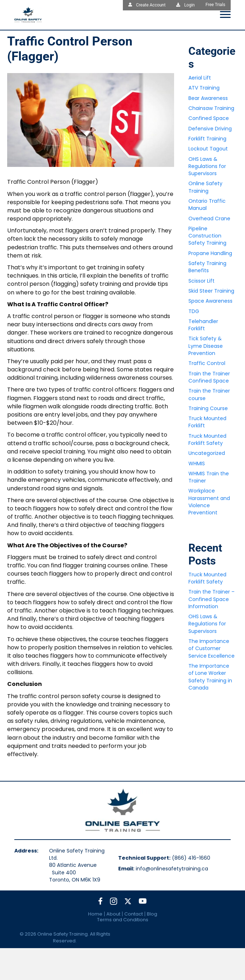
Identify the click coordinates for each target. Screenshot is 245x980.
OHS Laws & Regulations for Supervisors (207, 166)
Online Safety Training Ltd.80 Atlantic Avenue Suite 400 (79, 862)
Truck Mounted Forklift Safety (207, 439)
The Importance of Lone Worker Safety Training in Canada (210, 677)
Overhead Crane (209, 218)
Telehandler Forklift (203, 325)
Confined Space (209, 118)
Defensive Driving (210, 129)
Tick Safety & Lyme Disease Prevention (206, 346)
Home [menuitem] (95, 914)
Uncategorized (207, 453)
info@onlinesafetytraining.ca (172, 869)
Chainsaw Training (211, 108)
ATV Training (204, 88)
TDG (194, 311)
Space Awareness (210, 301)
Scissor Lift (201, 281)
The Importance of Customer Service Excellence (212, 648)
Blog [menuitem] (152, 914)
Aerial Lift (200, 78)
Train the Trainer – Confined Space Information (212, 599)
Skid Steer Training (211, 291)
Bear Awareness (208, 98)
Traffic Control (207, 363)
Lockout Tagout (208, 149)
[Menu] (225, 15)
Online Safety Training (205, 187)
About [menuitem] (113, 914)
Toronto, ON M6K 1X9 (75, 880)
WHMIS (197, 463)
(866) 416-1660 (191, 858)
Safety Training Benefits (207, 267)
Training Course (208, 408)
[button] (100, 901)
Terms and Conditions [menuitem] (123, 920)
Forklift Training (207, 139)
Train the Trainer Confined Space (209, 377)
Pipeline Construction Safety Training (207, 236)
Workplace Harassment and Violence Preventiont (209, 502)
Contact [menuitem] (134, 914)
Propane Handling (210, 253)
